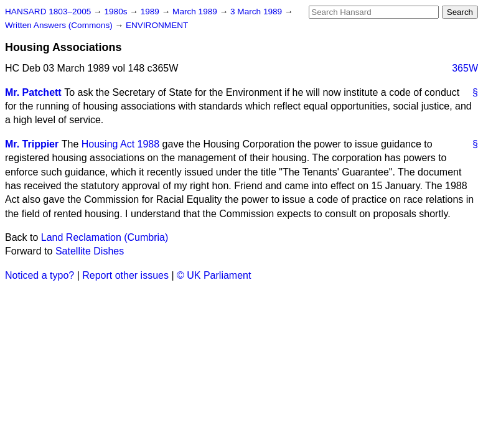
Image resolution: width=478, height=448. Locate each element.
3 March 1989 (257, 12)
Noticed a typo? (40, 275)
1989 (151, 12)
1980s (117, 12)
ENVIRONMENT (157, 25)
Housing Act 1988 (120, 144)
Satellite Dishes (90, 251)
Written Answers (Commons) (60, 25)
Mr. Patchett (33, 92)
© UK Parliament (214, 275)
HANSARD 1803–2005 (48, 12)
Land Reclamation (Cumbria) (105, 237)
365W (465, 68)
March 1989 (196, 12)
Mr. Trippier (32, 144)
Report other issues (125, 275)
